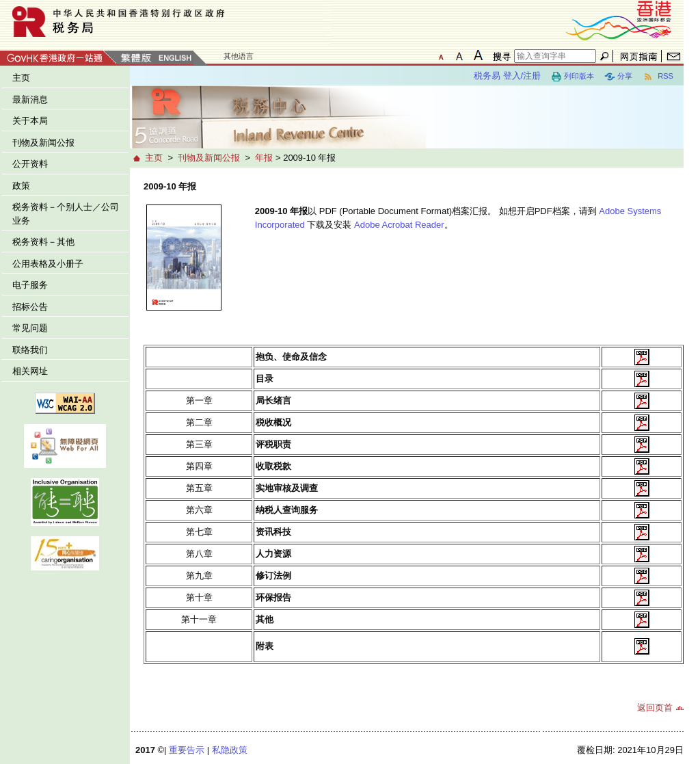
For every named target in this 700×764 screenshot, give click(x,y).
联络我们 (30, 350)
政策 (21, 186)
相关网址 (30, 371)
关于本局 (30, 121)
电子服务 (30, 285)
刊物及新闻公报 (43, 143)
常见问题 (30, 328)
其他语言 (239, 56)
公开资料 (30, 164)
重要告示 (187, 750)
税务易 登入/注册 (507, 76)
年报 (264, 158)
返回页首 (655, 708)
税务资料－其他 (43, 242)
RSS (658, 77)
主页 (21, 78)
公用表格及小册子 (48, 264)
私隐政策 (230, 750)
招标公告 (30, 307)
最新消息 (30, 100)
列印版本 (573, 77)
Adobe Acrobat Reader (399, 225)
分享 (618, 77)
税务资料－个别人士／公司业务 (66, 214)
